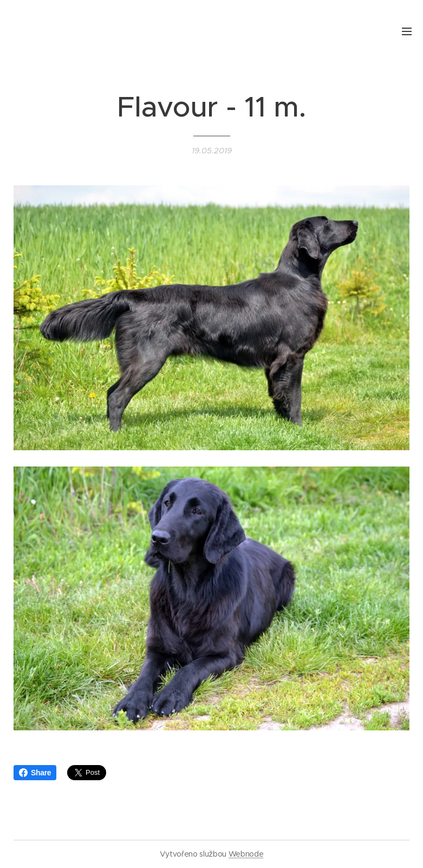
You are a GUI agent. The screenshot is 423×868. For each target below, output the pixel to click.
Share (35, 773)
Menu (407, 31)
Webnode (246, 854)
